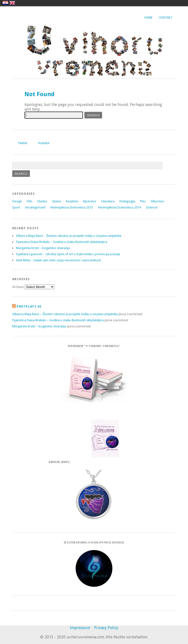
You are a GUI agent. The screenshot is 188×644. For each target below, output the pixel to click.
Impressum (80, 628)
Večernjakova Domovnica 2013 (72, 207)
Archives (18, 287)
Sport (16, 207)
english (12, 3)
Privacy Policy (106, 628)
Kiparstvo (90, 201)
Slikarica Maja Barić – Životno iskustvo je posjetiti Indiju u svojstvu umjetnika (69, 236)
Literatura (108, 201)
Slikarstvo (157, 201)
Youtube (44, 143)
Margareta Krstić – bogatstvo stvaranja (43, 248)
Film (29, 201)
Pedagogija (127, 201)
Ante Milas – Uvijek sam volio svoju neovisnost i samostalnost (58, 260)
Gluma (56, 201)
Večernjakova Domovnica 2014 (119, 207)
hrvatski (5, 3)
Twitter (23, 143)
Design (17, 201)
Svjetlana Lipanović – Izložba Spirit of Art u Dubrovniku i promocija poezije (68, 254)
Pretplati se (29, 306)
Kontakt (166, 18)
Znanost (152, 207)
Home (148, 18)
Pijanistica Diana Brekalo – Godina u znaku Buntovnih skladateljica (62, 242)
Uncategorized (35, 207)
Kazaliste (72, 201)
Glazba (42, 201)
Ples (143, 201)
